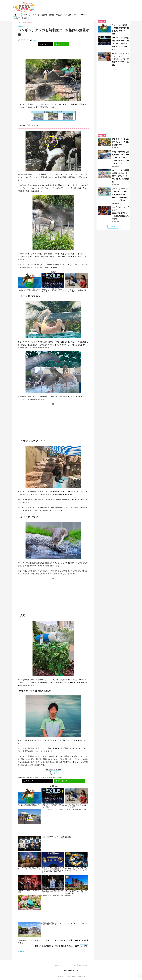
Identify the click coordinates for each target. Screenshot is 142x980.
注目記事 (17, 18)
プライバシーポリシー (70, 965)
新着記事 (25, 18)
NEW (25, 15)
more (113, 226)
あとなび (34, 40)
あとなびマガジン (71, 970)
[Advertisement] (53, 54)
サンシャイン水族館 (25, 22)
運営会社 (58, 965)
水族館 (22, 952)
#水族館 (21, 26)
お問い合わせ (83, 965)
